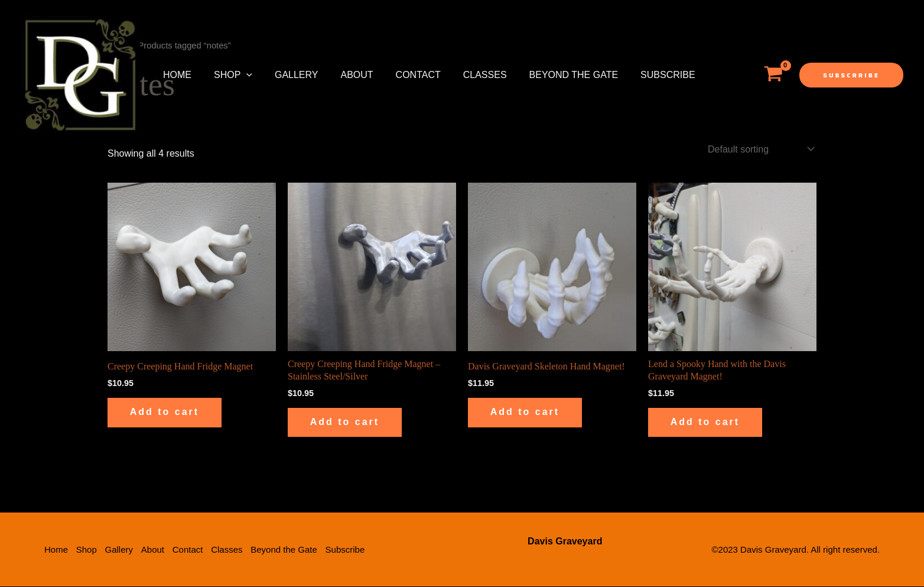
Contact (402, 75)
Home (175, 75)
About (344, 75)
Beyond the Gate (551, 75)
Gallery (288, 75)
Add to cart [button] (166, 412)
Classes (466, 75)
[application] (241, 75)
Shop (228, 75)
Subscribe (641, 75)
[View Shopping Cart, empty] (773, 75)
